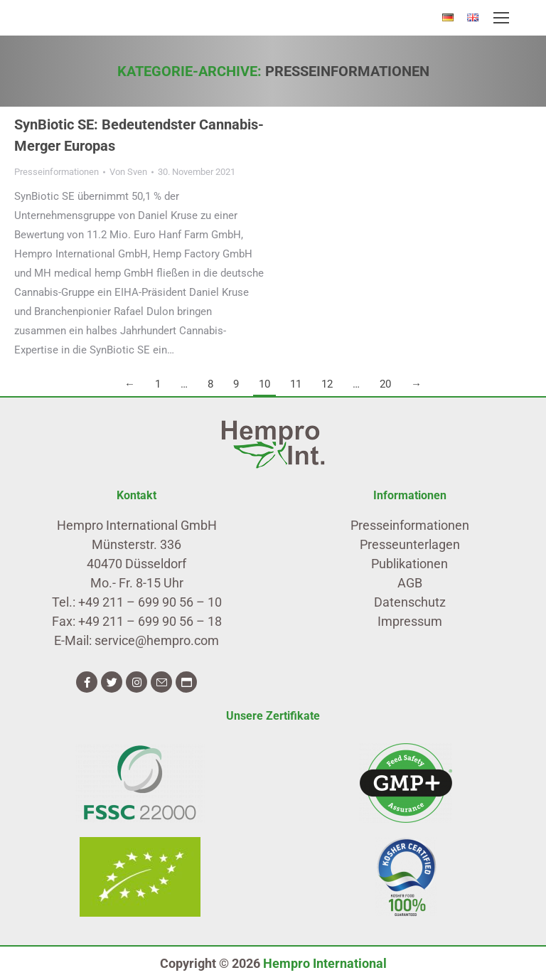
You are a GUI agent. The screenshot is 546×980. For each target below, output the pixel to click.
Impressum (410, 621)
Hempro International (325, 963)
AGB (410, 583)
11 (296, 384)
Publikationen (409, 564)
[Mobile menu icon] (501, 18)
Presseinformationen (57, 172)
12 (327, 384)
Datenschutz (410, 602)
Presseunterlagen (410, 544)
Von (128, 172)
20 (385, 384)
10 (264, 384)
